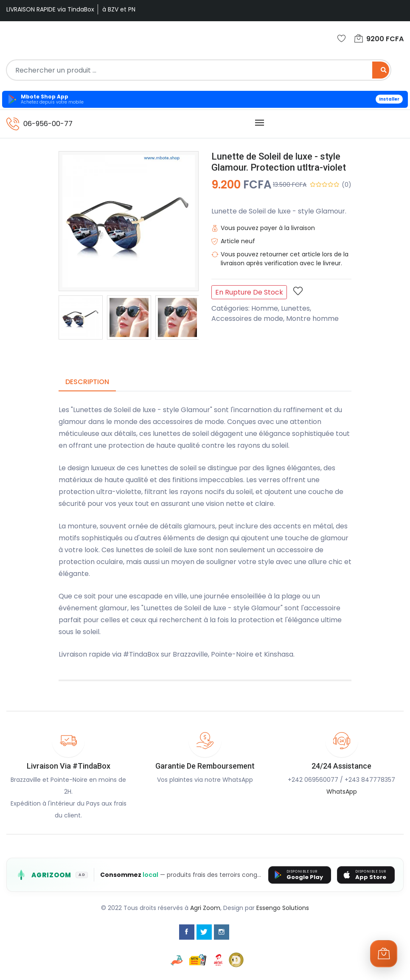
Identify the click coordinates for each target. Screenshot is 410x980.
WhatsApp (342, 792)
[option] (81, 317)
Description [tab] (87, 382)
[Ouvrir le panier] (384, 954)
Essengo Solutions (283, 908)
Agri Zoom (205, 908)
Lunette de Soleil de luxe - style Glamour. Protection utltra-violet (279, 162)
